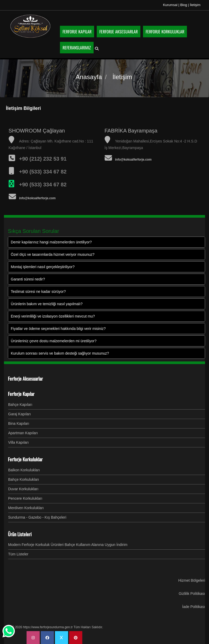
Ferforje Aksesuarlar (25, 378)
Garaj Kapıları (19, 414)
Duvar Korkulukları (23, 489)
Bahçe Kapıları (20, 404)
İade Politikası (194, 606)
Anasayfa (89, 77)
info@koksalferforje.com (37, 198)
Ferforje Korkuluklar (25, 459)
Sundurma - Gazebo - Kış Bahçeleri (37, 517)
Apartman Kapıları (23, 433)
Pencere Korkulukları (25, 498)
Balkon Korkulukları (24, 470)
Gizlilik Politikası (192, 593)
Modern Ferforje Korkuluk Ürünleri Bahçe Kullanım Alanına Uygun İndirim (68, 544)
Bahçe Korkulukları (24, 479)
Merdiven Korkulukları (26, 508)
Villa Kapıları (18, 442)
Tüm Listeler (18, 554)
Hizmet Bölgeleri (192, 580)
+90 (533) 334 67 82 (43, 184)
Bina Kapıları (19, 423)
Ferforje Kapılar (21, 393)
